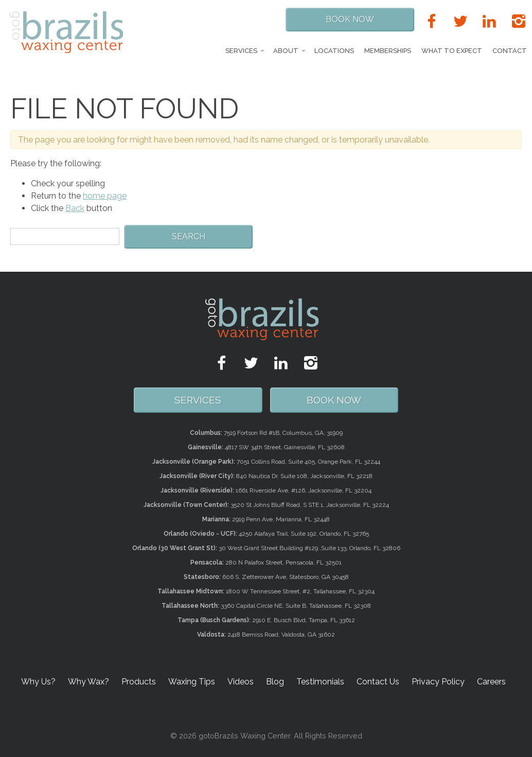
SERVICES (198, 400)
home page (105, 196)
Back (75, 208)
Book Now (350, 19)
